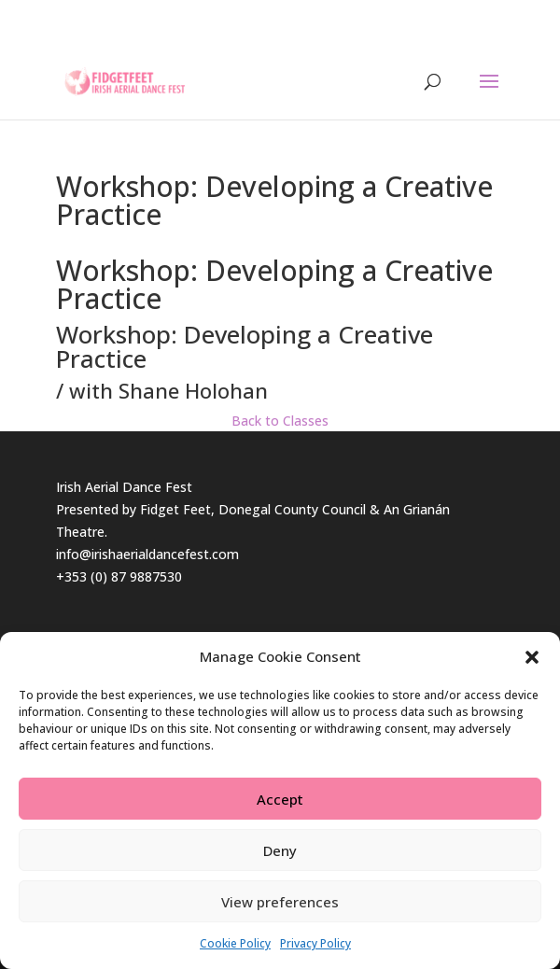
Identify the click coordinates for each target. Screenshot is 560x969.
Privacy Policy (315, 943)
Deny (280, 850)
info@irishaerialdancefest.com (147, 554)
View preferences (280, 902)
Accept (280, 799)
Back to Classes (280, 421)
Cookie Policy (235, 943)
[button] (532, 657)
